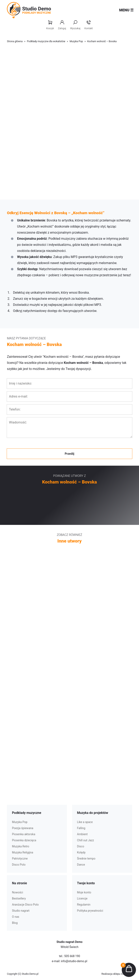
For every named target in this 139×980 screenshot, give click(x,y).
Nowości (17, 892)
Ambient (82, 834)
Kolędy (81, 852)
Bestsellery (19, 898)
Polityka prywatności (90, 911)
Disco (81, 846)
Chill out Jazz (86, 840)
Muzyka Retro (21, 846)
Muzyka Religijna (23, 852)
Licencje (82, 898)
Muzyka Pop (76, 41)
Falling (81, 828)
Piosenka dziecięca (24, 840)
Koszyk (50, 25)
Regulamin (84, 905)
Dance (81, 865)
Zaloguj (62, 25)
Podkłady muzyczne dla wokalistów (46, 41)
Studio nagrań (21, 911)
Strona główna (15, 41)
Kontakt (89, 25)
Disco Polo (19, 865)
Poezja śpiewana (23, 828)
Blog (15, 923)
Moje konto (84, 892)
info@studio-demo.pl (74, 961)
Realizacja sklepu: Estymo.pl (117, 974)
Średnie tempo (86, 859)
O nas (16, 917)
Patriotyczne (20, 859)
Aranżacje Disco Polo (25, 905)
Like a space (85, 822)
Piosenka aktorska (24, 834)
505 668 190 (72, 956)
